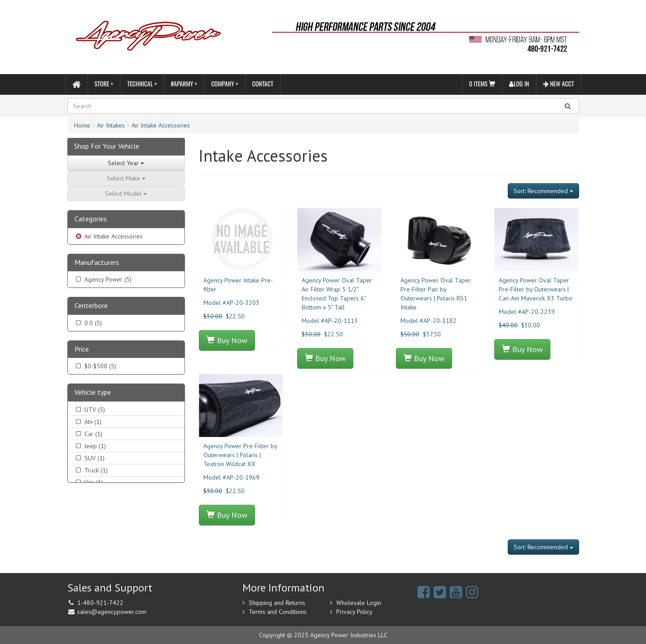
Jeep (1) (90, 446)
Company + (224, 83)
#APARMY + (184, 83)
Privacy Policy (354, 612)
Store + (104, 83)
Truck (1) (91, 470)
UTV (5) (90, 410)
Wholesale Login (359, 603)
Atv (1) (88, 422)
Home (82, 125)
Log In (519, 83)
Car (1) (88, 434)
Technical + (142, 83)
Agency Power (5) (103, 279)
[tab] (126, 219)
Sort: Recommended (543, 191)
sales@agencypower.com (112, 612)
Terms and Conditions (278, 612)
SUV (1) (90, 458)
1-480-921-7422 (100, 603)
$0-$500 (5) (95, 366)
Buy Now (227, 340)
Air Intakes (111, 125)
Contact (263, 83)
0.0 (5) (88, 323)
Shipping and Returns (277, 603)
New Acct (559, 83)
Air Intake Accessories (161, 125)
